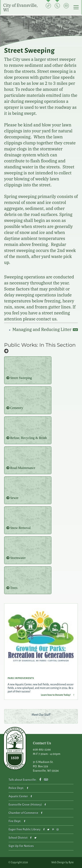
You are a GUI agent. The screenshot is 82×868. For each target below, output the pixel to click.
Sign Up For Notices (21, 846)
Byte (71, 862)
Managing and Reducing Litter (42, 329)
